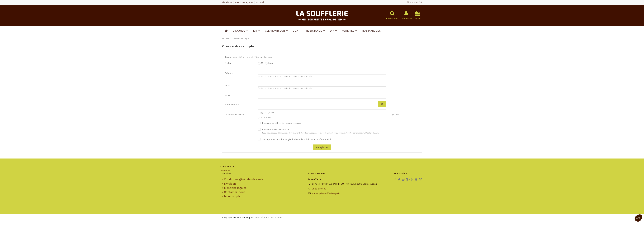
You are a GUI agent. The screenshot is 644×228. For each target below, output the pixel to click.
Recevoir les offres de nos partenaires (282, 123)
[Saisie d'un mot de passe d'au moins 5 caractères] (318, 104)
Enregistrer (322, 147)
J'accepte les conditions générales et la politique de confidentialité (297, 139)
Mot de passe (232, 104)
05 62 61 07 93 (319, 189)
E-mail (228, 95)
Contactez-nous (235, 192)
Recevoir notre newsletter (320, 131)
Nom (227, 85)
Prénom (229, 73)
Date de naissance (234, 114)
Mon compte (232, 196)
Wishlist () (414, 2)
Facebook (225, 171)
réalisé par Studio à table (269, 218)
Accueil (260, 2)
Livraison (227, 2)
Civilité (228, 63)
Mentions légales (244, 2)
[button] (638, 218)
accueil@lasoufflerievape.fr (326, 193)
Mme (269, 63)
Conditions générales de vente (244, 179)
